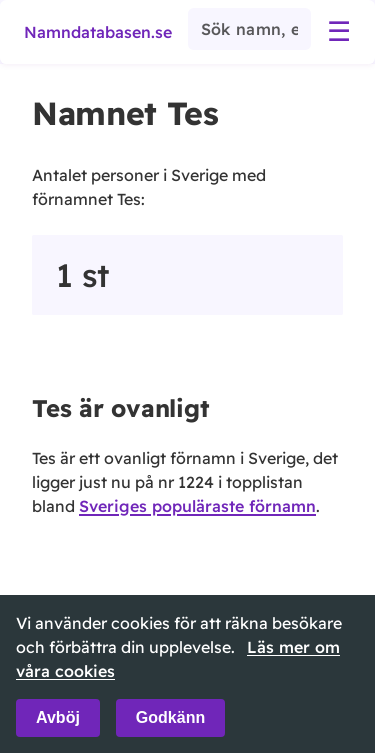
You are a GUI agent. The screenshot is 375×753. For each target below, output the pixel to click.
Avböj (58, 717)
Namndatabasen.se (98, 32)
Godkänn (170, 717)
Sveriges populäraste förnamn (197, 506)
